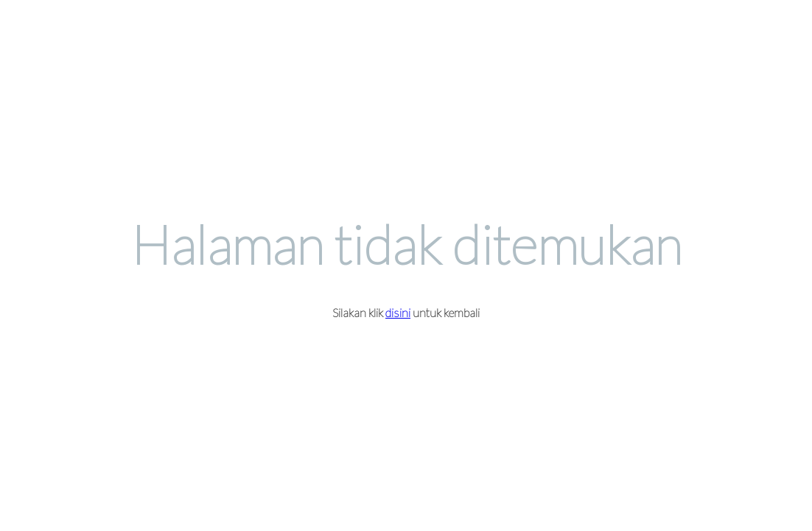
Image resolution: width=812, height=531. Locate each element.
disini (398, 312)
